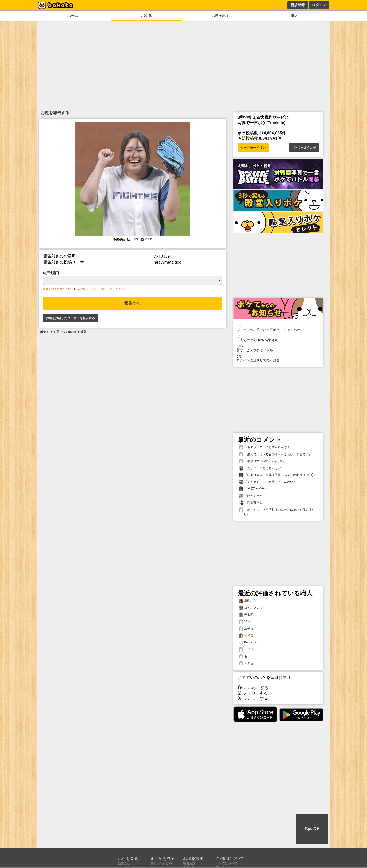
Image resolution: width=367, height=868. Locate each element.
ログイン (319, 5)
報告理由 (51, 273)
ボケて (44, 332)
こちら (75, 289)
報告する (133, 303)
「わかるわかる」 (254, 496)
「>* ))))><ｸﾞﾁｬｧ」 (254, 489)
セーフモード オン (253, 148)
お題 (56, 332)
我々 (244, 622)
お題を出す (220, 16)
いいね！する (253, 688)
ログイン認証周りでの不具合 (278, 358)
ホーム (73, 16)
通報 (84, 332)
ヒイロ (246, 636)
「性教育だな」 (252, 503)
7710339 (70, 332)
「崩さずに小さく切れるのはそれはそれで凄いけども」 (277, 512)
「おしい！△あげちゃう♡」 (261, 468)
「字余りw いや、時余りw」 (262, 461)
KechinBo (248, 643)
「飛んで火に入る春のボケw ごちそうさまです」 (275, 454)
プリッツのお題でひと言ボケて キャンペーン (278, 328)
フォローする (253, 693)
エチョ (246, 629)
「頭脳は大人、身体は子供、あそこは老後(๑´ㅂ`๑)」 (278, 475)
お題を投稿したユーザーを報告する (70, 318)
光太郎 (246, 615)
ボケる (147, 16)
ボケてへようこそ (304, 148)
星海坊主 (247, 601)
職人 (294, 16)
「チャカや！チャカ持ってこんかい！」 (269, 482)
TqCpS (246, 649)
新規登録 (298, 5)
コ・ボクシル (251, 608)
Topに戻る (312, 829)
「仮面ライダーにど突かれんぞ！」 (266, 447)
